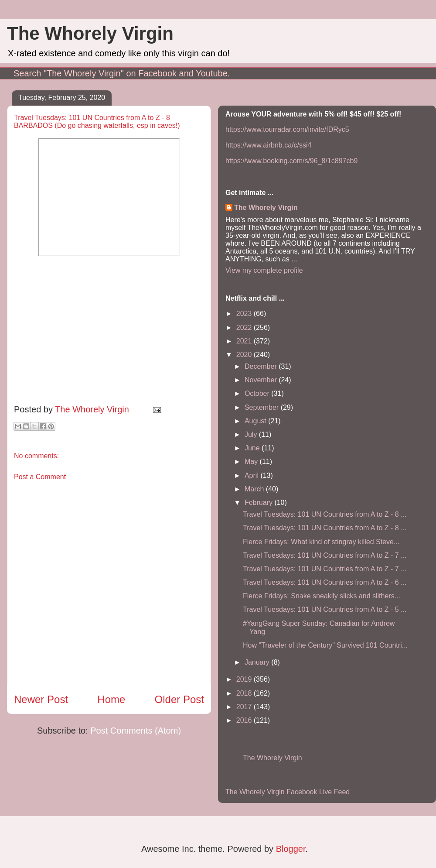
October (258, 393)
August (256, 421)
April (252, 475)
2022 (245, 328)
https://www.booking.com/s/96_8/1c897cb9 (291, 161)
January (258, 662)
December (262, 366)
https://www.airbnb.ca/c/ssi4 (268, 145)
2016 (245, 720)
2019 (245, 679)
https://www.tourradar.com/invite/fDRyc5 (287, 129)
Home (111, 699)
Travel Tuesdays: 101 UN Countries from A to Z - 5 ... (325, 609)
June (253, 448)
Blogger (291, 849)
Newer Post (41, 699)
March (255, 489)
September (263, 407)
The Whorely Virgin (90, 33)
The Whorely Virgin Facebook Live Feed (288, 792)
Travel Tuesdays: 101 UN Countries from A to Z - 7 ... (325, 555)
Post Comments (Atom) (136, 731)
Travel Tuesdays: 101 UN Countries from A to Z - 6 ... (325, 582)
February (259, 503)
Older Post (179, 699)
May (252, 461)
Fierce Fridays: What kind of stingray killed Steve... (321, 542)
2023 (245, 314)
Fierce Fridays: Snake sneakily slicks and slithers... (322, 596)
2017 (245, 707)
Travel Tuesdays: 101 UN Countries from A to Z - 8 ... (325, 514)
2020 (245, 355)
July (252, 434)
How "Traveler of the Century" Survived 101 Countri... (325, 645)
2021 (245, 341)
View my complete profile (264, 270)
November (262, 380)
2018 (245, 693)
